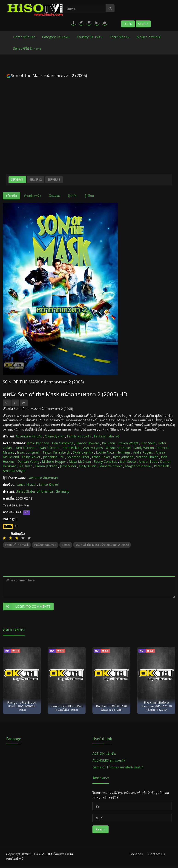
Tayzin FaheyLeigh (56, 452)
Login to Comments (27, 606)
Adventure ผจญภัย (29, 436)
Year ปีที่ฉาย (120, 37)
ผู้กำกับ (73, 196)
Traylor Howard (88, 443)
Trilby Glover (31, 457)
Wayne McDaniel (118, 448)
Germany (62, 491)
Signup (143, 24)
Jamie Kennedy (38, 443)
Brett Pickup (71, 448)
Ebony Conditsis (105, 461)
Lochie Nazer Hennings (113, 452)
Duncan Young (28, 461)
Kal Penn (108, 443)
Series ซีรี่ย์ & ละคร (27, 48)
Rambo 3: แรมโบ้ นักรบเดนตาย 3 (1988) (111, 708)
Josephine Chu (54, 457)
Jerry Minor (68, 466)
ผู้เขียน (89, 196)
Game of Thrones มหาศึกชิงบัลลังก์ (118, 767)
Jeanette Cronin (111, 466)
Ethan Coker (101, 457)
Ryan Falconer (49, 448)
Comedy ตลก (55, 436)
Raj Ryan (26, 466)
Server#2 (36, 180)
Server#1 (17, 180)
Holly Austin (88, 466)
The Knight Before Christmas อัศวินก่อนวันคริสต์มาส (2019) (156, 706)
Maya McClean (80, 461)
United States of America (34, 491)
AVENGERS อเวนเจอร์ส (109, 760)
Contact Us (157, 854)
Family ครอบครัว (79, 436)
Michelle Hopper (54, 461)
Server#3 (54, 180)
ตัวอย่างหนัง (33, 196)
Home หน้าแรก (24, 37)
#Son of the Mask (17, 545)
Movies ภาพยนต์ (149, 37)
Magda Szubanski (138, 466)
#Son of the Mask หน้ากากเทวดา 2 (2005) (102, 545)
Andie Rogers (143, 452)
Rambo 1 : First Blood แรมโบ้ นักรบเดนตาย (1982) (22, 706)
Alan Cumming (62, 443)
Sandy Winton (144, 448)
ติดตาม (100, 829)
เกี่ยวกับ (11, 196)
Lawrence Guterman (43, 478)
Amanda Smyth (14, 471)
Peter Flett (162, 466)
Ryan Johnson (123, 457)
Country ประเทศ (90, 37)
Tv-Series (136, 854)
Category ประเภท (56, 37)
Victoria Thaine (147, 457)
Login (128, 24)
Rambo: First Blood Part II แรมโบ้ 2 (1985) (67, 708)
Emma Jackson (46, 466)
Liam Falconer (25, 448)
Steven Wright (128, 443)
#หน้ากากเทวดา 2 (45, 545)
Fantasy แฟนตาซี (107, 436)
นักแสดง (55, 196)
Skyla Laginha (83, 452)
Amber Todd (148, 461)
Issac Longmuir (28, 452)
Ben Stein (148, 443)
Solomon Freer (78, 457)
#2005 (66, 545)
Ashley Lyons (93, 448)
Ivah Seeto (128, 461)
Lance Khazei (26, 484)
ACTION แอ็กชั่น (104, 753)
